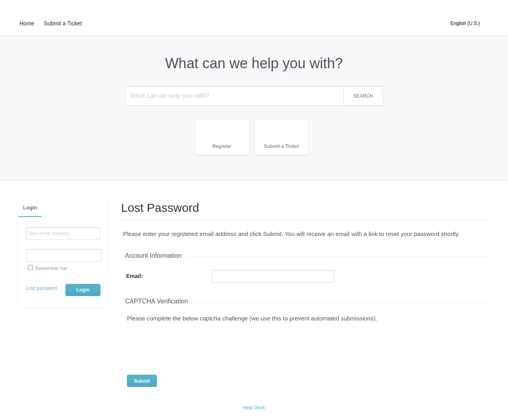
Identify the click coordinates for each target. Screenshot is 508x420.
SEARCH (363, 96)
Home (27, 23)
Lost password (41, 288)
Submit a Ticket (63, 23)
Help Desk (254, 408)
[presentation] (183, 346)
